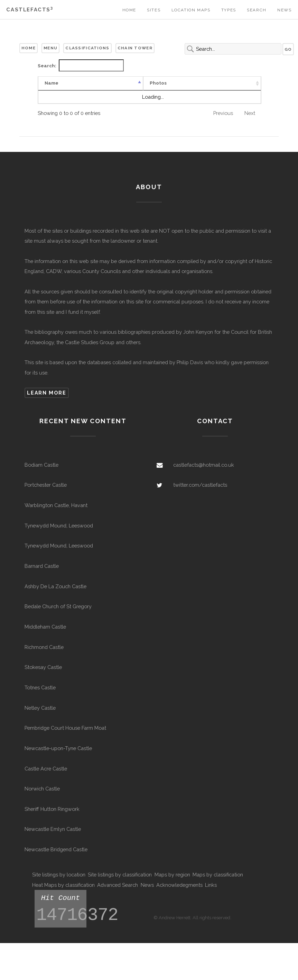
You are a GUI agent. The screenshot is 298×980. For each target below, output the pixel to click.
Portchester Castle (46, 491)
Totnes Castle (40, 694)
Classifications (87, 48)
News (284, 10)
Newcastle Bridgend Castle (56, 856)
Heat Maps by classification (63, 891)
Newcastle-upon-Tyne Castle (58, 755)
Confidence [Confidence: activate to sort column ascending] (144, 90)
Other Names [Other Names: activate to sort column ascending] (215, 86)
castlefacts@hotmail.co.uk (204, 471)
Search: (81, 65)
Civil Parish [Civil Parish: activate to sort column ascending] (245, 86)
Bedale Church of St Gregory (58, 613)
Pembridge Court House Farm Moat (65, 734)
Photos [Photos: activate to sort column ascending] (81, 90)
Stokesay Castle (43, 674)
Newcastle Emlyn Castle (53, 836)
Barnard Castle (42, 573)
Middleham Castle (45, 633)
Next (250, 120)
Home (129, 10)
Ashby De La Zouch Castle (55, 593)
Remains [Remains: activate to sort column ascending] (182, 90)
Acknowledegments (179, 891)
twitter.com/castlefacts (200, 491)
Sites (154, 10)
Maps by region (172, 881)
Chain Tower (135, 48)
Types (229, 10)
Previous (223, 120)
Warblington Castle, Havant (56, 512)
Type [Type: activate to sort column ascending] (110, 90)
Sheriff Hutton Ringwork (52, 816)
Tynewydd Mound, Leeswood (59, 532)
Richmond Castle (44, 653)
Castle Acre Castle (46, 775)
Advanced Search (118, 891)
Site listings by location (59, 881)
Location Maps (191, 10)
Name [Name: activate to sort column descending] (52, 90)
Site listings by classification (120, 881)
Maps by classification (218, 881)
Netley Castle (40, 714)
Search (257, 10)
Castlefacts (30, 9)
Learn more (46, 399)
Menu (50, 48)
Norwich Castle (42, 795)
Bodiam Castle (41, 471)
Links (211, 891)
